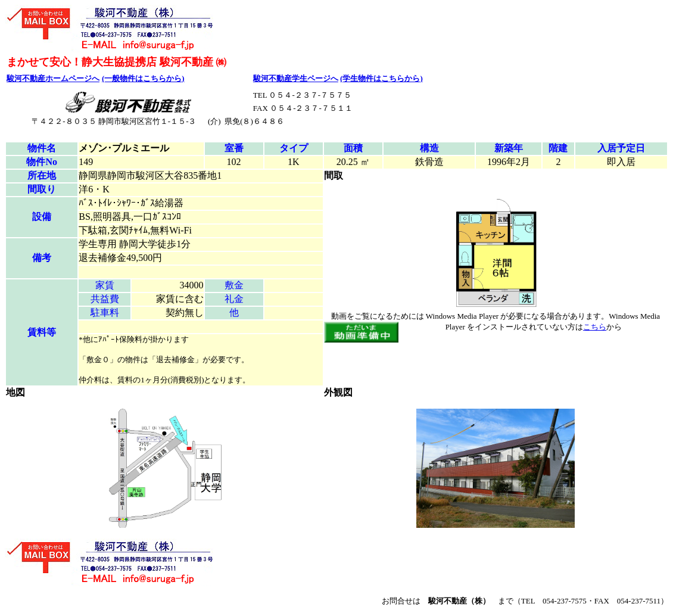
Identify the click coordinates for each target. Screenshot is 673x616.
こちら (595, 327)
